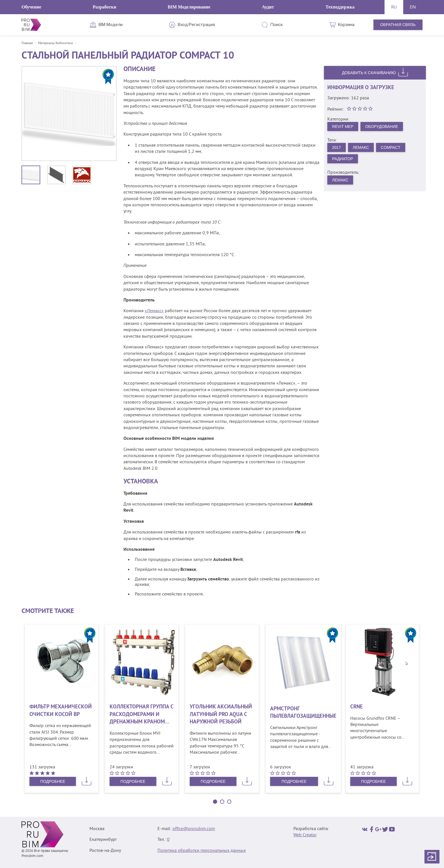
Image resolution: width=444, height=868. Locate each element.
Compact (391, 147)
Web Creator (305, 835)
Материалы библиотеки (55, 43)
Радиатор (343, 159)
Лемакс (361, 147)
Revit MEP (343, 127)
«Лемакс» (154, 311)
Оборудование (382, 127)
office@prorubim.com (194, 829)
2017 (337, 147)
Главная (27, 43)
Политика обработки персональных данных (202, 851)
